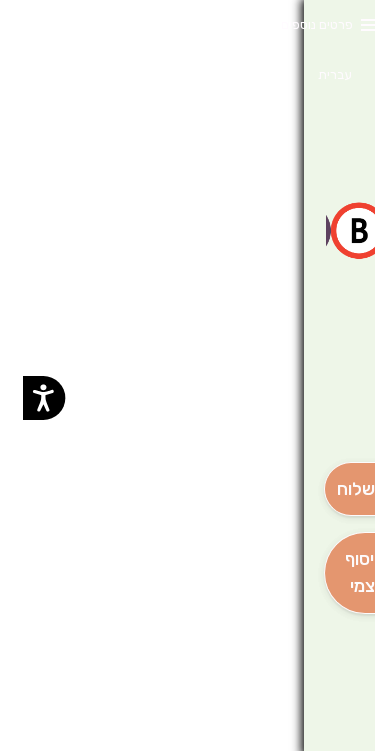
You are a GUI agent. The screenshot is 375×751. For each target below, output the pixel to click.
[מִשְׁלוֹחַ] (338, 489)
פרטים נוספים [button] (294, 24)
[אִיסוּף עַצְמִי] (338, 573)
